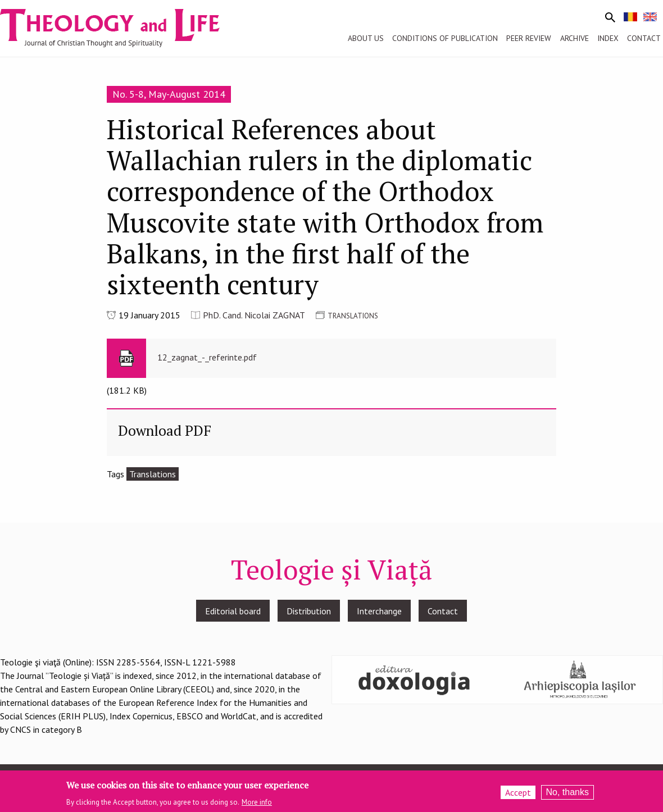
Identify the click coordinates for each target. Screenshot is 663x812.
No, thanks (567, 795)
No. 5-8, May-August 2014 (169, 94)
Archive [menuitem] (575, 38)
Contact (443, 611)
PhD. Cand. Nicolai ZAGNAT (254, 315)
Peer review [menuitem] (529, 38)
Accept (518, 796)
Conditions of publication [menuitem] (445, 38)
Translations (153, 474)
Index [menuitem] (608, 38)
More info (257, 805)
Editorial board (233, 611)
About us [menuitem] (366, 38)
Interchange (379, 611)
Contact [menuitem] (644, 38)
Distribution (309, 611)
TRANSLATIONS (353, 316)
